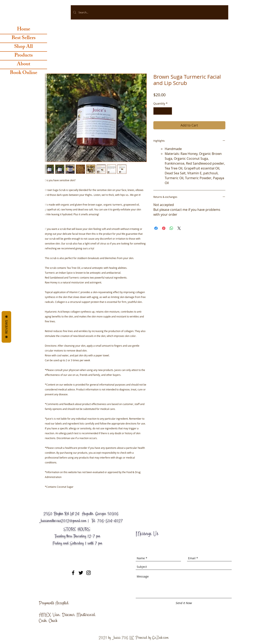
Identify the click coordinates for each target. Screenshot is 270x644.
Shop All (24, 47)
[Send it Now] (184, 603)
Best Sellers (24, 38)
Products (24, 56)
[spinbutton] (163, 111)
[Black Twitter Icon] (81, 573)
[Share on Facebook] (156, 228)
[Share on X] (179, 228)
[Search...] (149, 12)
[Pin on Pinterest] (164, 228)
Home (24, 30)
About (24, 65)
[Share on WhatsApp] (171, 228)
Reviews (6, 327)
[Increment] (169, 111)
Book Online (24, 73)
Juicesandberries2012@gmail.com (63, 521)
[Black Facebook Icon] (73, 573)
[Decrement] (157, 111)
